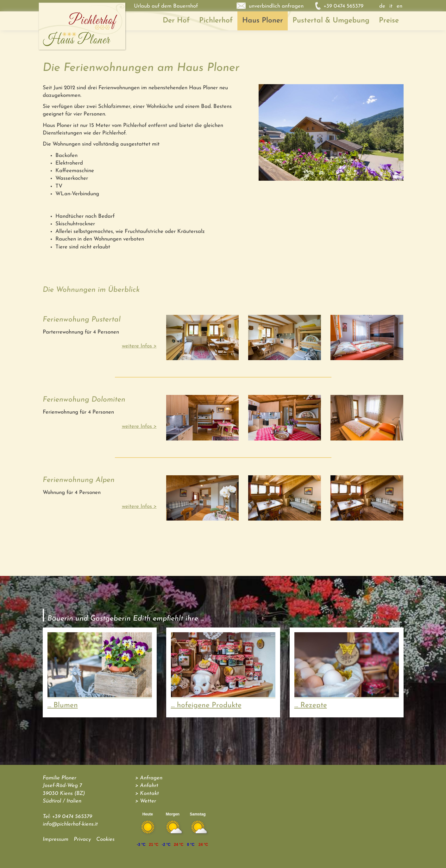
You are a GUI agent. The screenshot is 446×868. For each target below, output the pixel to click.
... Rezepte (311, 706)
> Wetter (146, 801)
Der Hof (176, 21)
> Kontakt (147, 793)
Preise (389, 21)
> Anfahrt (147, 786)
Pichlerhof (216, 21)
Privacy (82, 839)
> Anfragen (149, 778)
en (399, 6)
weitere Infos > (139, 346)
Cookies (105, 839)
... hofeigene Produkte (206, 706)
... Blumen (63, 706)
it (391, 6)
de (382, 6)
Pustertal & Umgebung (331, 21)
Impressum (56, 839)
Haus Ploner (263, 21)
